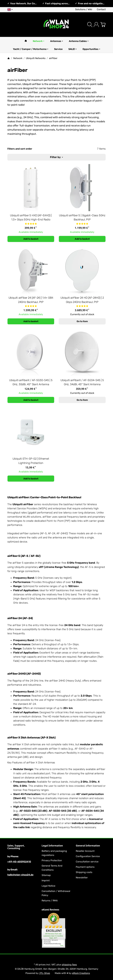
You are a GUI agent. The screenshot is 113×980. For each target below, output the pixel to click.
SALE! (73, 49)
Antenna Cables (79, 41)
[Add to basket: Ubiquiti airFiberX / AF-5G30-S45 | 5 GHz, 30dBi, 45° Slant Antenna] (31, 400)
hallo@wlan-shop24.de (20, 875)
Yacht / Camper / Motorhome (31, 49)
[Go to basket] (103, 25)
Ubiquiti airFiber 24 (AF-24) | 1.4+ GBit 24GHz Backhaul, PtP (31, 300)
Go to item (82, 321)
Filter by (56, 157)
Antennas (57, 41)
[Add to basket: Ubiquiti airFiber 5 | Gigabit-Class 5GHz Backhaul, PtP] (82, 239)
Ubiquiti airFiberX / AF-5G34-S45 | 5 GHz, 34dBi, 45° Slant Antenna (82, 382)
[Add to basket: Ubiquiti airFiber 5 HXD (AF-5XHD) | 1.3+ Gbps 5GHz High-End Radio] (31, 239)
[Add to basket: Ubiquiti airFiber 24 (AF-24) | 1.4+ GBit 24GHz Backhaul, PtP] (31, 321)
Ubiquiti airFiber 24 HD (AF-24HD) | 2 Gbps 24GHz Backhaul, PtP (82, 300)
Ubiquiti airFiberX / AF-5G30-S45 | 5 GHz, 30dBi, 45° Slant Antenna (31, 382)
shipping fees (69, 965)
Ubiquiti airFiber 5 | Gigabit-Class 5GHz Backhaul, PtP (82, 218)
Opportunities (91, 49)
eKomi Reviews (50, 910)
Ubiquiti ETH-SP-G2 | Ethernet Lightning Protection (31, 461)
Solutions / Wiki (84, 9)
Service (58, 49)
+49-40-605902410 (19, 862)
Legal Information (52, 846)
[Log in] (96, 25)
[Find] (90, 25)
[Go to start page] (56, 25)
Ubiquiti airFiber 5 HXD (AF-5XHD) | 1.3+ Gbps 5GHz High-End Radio (31, 218)
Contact (101, 9)
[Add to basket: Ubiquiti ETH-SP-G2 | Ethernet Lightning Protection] (31, 479)
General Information (88, 846)
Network (39, 41)
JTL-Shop (45, 973)
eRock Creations (81, 973)
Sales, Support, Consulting (16, 847)
